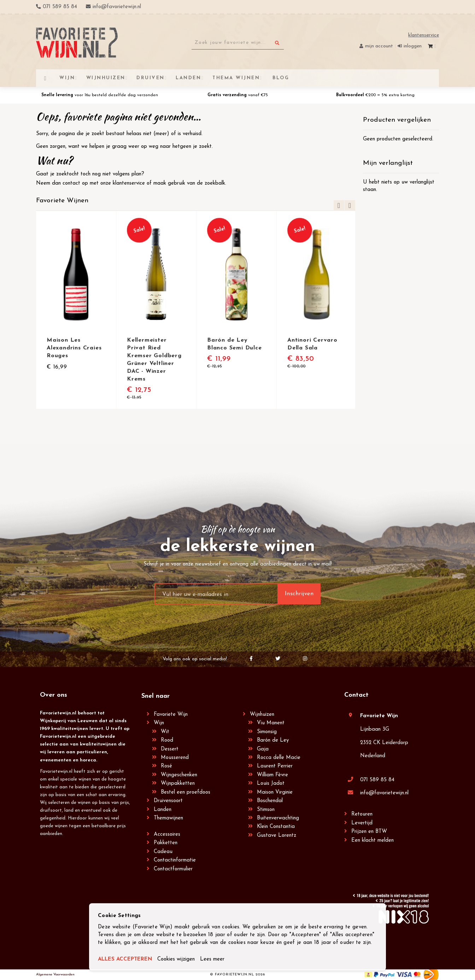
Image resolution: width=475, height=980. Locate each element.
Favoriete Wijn (171, 715)
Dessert (170, 749)
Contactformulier (173, 869)
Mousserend (175, 758)
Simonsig (267, 732)
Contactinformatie (175, 860)
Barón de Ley (273, 740)
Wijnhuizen (262, 715)
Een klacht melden (373, 840)
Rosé (166, 766)
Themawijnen (168, 818)
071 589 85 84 (377, 780)
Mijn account (379, 46)
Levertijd (362, 823)
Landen (163, 810)
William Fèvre (272, 775)
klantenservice (129, 183)
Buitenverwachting (278, 818)
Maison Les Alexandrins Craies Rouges (74, 348)
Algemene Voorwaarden (55, 975)
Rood (167, 740)
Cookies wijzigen (176, 959)
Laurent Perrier (275, 766)
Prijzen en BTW (369, 832)
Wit (165, 732)
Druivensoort (168, 801)
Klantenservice (424, 35)
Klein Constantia (276, 827)
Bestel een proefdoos (186, 792)
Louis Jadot (271, 784)
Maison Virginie (275, 792)
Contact (356, 695)
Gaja (263, 749)
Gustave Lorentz (277, 836)
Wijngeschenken (179, 775)
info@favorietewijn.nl (384, 793)
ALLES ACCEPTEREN (125, 959)
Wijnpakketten (178, 784)
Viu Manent (271, 723)
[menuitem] (280, 78)
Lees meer (212, 959)
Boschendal (270, 801)
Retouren (362, 814)
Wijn (159, 723)
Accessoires (167, 834)
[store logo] (77, 43)
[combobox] (238, 43)
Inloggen (413, 46)
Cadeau (163, 852)
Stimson (266, 810)
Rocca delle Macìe (279, 758)
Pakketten (166, 843)
